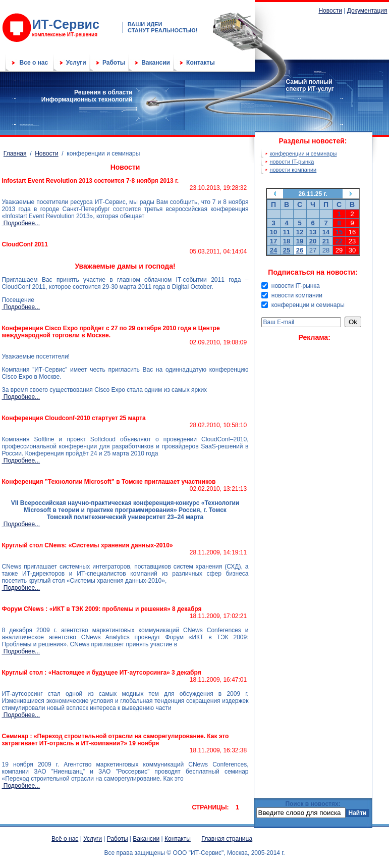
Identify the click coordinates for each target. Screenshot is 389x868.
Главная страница (227, 839)
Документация (367, 11)
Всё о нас (65, 839)
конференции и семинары (303, 154)
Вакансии (156, 63)
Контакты (201, 63)
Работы (114, 63)
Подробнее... (21, 223)
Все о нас (34, 63)
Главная (15, 154)
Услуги (76, 63)
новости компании (293, 170)
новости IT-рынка (292, 162)
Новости (330, 11)
